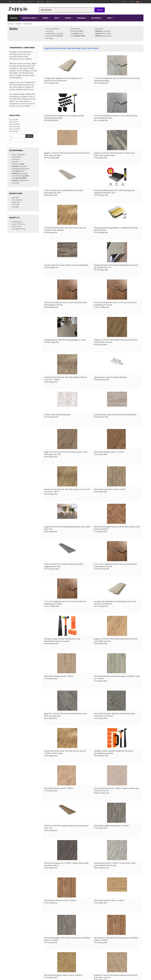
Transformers (17, 196)
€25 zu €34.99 (15, 127)
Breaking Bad (17, 217)
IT (66, 960)
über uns (46, 941)
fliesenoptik (103, 33)
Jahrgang (82, 18)
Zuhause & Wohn (30, 18)
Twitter (22, 2)
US (69, 960)
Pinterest (41, 2)
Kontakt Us (47, 944)
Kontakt (124, 2)
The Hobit (15, 200)
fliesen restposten (52, 29)
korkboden (77, 31)
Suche (100, 10)
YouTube (12, 2)
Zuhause (14, 18)
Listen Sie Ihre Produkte (51, 948)
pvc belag (49, 38)
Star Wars (15, 193)
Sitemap (131, 2)
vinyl (78, 36)
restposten (103, 31)
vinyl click (49, 31)
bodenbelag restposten (55, 33)
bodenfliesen (75, 29)
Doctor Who (16, 222)
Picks (110, 18)
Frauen (69, 18)
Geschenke (97, 18)
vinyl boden (77, 33)
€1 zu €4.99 (14, 119)
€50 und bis (14, 131)
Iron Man (15, 203)
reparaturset (103, 36)
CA (8, 963)
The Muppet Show (19, 224)
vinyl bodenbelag (54, 36)
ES (63, 960)
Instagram (51, 2)
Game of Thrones (18, 220)
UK (53, 960)
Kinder (46, 18)
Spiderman (16, 198)
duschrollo (99, 29)
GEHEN (33, 136)
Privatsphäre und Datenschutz (33, 960)
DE (60, 960)
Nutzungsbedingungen (15, 960)
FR (57, 960)
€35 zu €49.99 (15, 129)
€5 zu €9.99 (14, 122)
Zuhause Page (48, 946)
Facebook (31, 2)
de (139, 2)
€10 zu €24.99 (15, 124)
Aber (57, 18)
